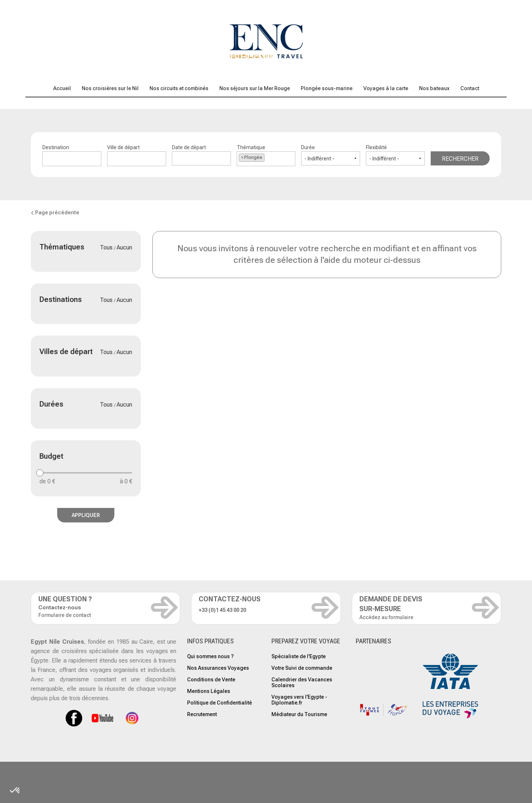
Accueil (62, 88)
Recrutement (202, 714)
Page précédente (55, 213)
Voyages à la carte (386, 88)
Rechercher (460, 159)
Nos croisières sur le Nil (110, 88)
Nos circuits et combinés (179, 88)
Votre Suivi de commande (302, 668)
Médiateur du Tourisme (299, 714)
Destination (72, 155)
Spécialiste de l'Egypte (299, 656)
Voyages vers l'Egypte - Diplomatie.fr (299, 700)
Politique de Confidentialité (219, 703)
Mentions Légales (209, 691)
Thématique (266, 155)
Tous (107, 247)
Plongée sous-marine (327, 88)
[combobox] (72, 159)
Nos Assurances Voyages (218, 668)
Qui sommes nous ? (210, 656)
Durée (331, 155)
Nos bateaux (434, 88)
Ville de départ (137, 155)
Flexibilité (395, 155)
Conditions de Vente (211, 680)
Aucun (124, 247)
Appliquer (86, 515)
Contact (470, 88)
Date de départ (201, 155)
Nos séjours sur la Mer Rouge (255, 88)
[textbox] (72, 158)
